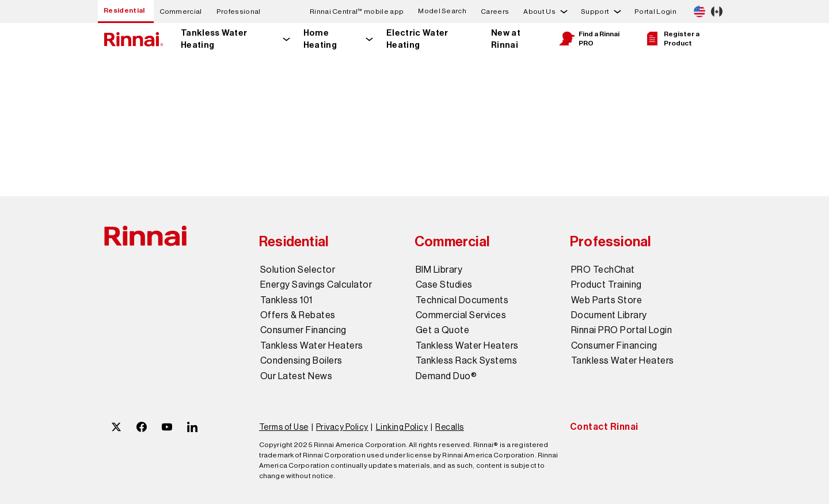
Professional (239, 12)
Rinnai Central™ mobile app (357, 12)
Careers (495, 12)
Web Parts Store (606, 300)
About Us (539, 12)
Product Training (606, 285)
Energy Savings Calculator (316, 285)
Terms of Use (284, 427)
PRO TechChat (603, 270)
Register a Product (672, 39)
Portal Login (655, 12)
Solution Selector (298, 270)
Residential (124, 10)
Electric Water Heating (417, 39)
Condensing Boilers (301, 361)
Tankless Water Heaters (312, 346)
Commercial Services (461, 315)
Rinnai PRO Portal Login (621, 330)
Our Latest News (296, 376)
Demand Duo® (446, 376)
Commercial (181, 12)
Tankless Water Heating (214, 39)
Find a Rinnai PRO (589, 39)
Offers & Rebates (298, 315)
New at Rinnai (506, 39)
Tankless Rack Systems (466, 361)
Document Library (609, 315)
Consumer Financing (303, 330)
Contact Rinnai (604, 427)
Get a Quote (442, 330)
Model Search (442, 11)
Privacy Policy (342, 427)
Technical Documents (462, 300)
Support (595, 12)
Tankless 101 (286, 300)
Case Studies (444, 285)
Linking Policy (402, 427)
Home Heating (320, 39)
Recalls (449, 427)
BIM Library (439, 270)
